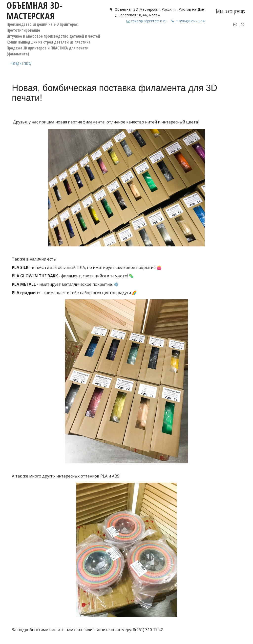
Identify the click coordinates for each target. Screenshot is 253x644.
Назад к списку (21, 63)
